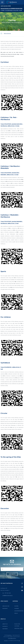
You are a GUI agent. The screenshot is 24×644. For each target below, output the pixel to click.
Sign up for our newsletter (12, 564)
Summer (17, 608)
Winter (16, 606)
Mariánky (5, 608)
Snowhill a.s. (9, 635)
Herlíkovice (6, 606)
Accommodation (19, 611)
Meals (16, 613)
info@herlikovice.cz (8, 595)
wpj (19, 641)
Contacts (5, 626)
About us (5, 624)
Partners (5, 629)
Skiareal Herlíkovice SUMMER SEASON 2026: (12, 9)
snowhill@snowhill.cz (12, 638)
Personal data (19, 628)
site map (6, 641)
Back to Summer (7, 33)
